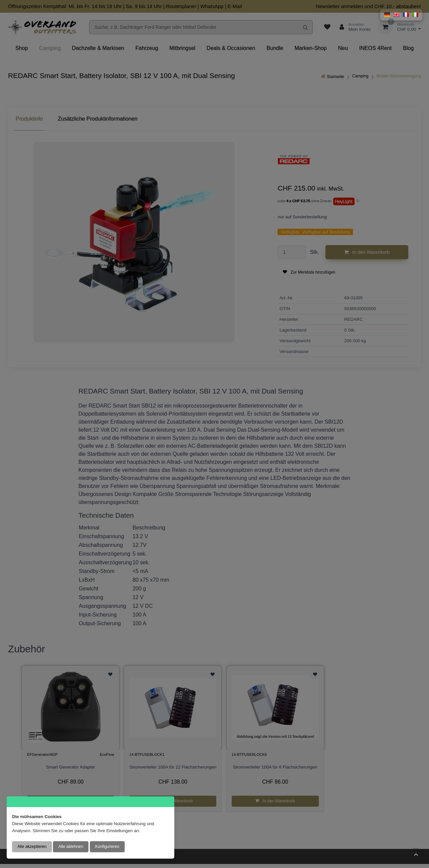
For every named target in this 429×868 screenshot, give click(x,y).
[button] (387, 15)
